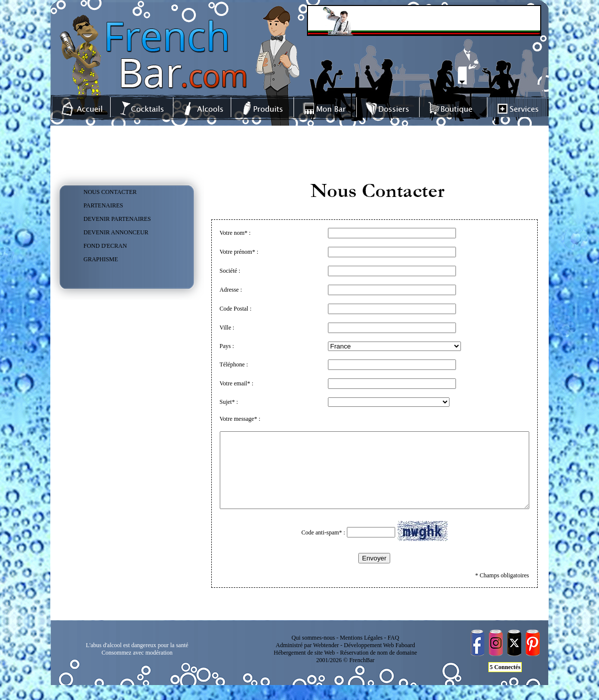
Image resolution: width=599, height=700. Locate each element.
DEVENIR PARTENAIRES (117, 219)
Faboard (405, 660)
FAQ (393, 653)
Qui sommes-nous (313, 653)
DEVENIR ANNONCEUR (116, 232)
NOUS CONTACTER (110, 192)
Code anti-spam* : (342, 547)
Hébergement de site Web (304, 668)
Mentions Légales (361, 653)
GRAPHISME (101, 259)
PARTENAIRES (104, 205)
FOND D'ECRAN (105, 246)
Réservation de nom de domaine (378, 668)
